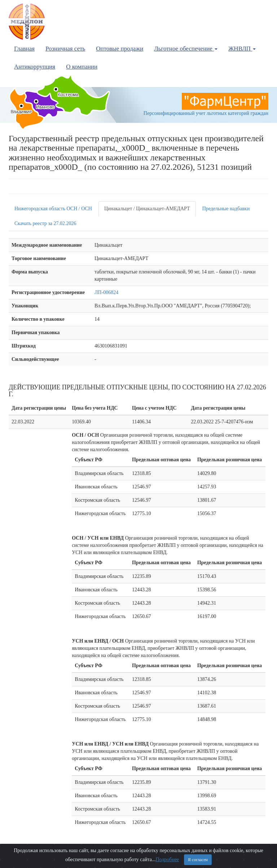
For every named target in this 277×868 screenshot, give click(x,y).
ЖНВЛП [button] (242, 49)
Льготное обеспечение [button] (186, 49)
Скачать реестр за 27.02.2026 (45, 223)
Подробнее (167, 860)
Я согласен (198, 860)
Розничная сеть (65, 49)
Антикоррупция (35, 67)
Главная (24, 49)
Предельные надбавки (226, 209)
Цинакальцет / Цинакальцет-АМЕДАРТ (147, 209)
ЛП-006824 (106, 292)
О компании (82, 67)
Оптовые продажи (120, 49)
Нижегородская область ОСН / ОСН (53, 209)
